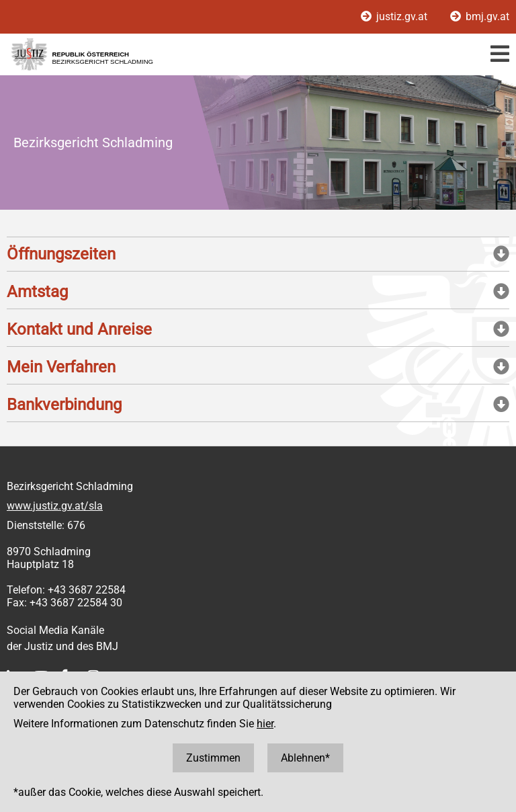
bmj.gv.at (480, 16)
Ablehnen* (305, 758)
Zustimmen (213, 758)
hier (265, 724)
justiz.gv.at (395, 16)
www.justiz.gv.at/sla (55, 506)
